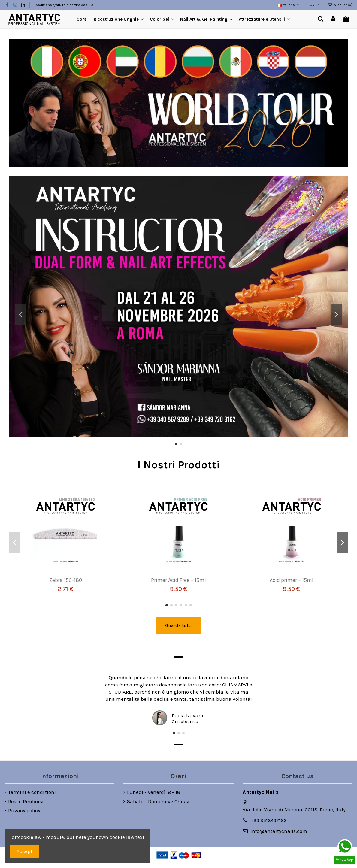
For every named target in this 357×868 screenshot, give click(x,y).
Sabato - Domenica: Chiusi (158, 801)
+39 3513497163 (269, 820)
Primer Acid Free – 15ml (178, 580)
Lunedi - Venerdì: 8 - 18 (154, 792)
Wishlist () (340, 5)
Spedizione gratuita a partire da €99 (63, 5)
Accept (24, 851)
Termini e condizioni (32, 792)
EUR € (314, 5)
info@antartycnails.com (279, 831)
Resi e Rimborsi (26, 801)
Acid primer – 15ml (292, 580)
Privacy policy (24, 810)
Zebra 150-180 (66, 580)
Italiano (289, 5)
